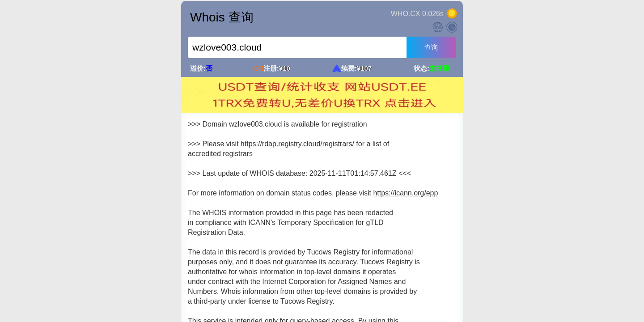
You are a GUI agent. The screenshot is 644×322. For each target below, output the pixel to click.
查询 (431, 47)
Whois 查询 (222, 17)
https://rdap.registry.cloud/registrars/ (297, 144)
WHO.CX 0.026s (417, 14)
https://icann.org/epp (405, 193)
